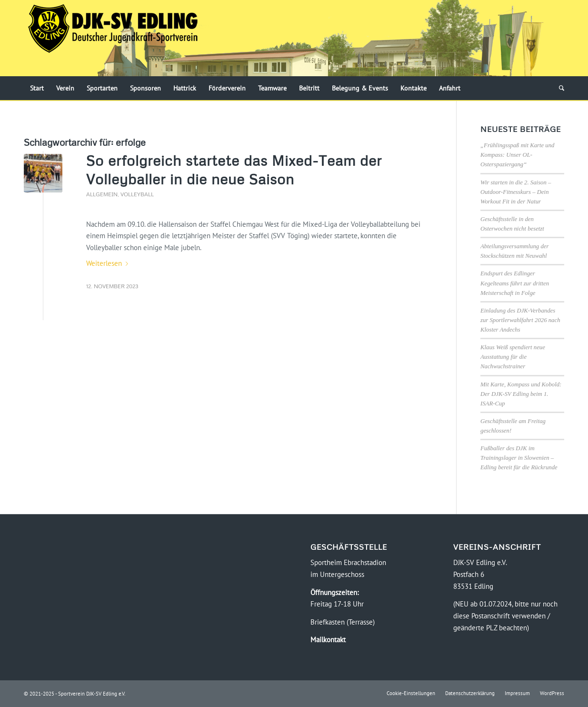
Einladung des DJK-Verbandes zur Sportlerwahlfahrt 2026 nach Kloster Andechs (520, 320)
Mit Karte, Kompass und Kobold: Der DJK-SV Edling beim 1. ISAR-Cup (521, 394)
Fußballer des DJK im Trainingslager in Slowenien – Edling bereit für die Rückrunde (519, 458)
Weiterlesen (109, 263)
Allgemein (102, 194)
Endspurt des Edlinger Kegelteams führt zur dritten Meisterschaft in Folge (515, 283)
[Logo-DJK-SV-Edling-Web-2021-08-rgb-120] (113, 38)
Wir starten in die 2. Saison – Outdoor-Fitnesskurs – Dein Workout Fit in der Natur (516, 192)
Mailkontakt (328, 640)
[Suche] (558, 88)
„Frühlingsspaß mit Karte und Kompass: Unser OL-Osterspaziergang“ (518, 155)
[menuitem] (37, 88)
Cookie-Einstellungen (411, 693)
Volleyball (137, 194)
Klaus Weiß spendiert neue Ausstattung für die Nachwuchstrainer (513, 357)
